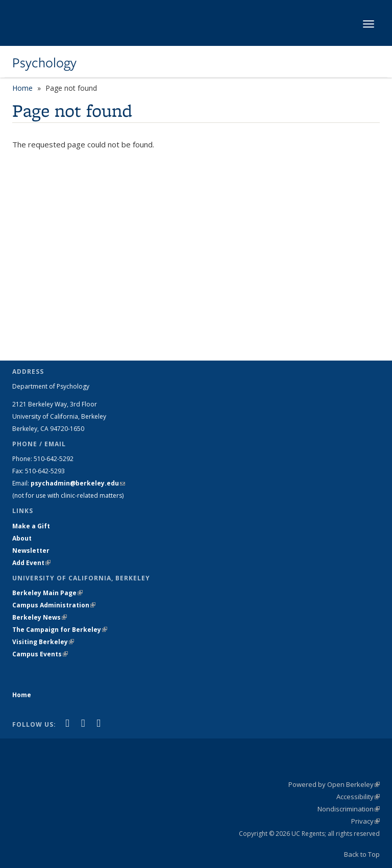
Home (22, 88)
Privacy (365, 821)
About (22, 538)
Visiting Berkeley (43, 642)
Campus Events (40, 654)
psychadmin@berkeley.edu (78, 483)
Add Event (31, 563)
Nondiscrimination (349, 809)
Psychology (44, 63)
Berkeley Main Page (47, 593)
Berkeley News (40, 617)
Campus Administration (54, 605)
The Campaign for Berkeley (60, 630)
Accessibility (358, 797)
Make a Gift (31, 526)
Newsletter (31, 551)
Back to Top (362, 854)
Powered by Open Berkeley (334, 784)
